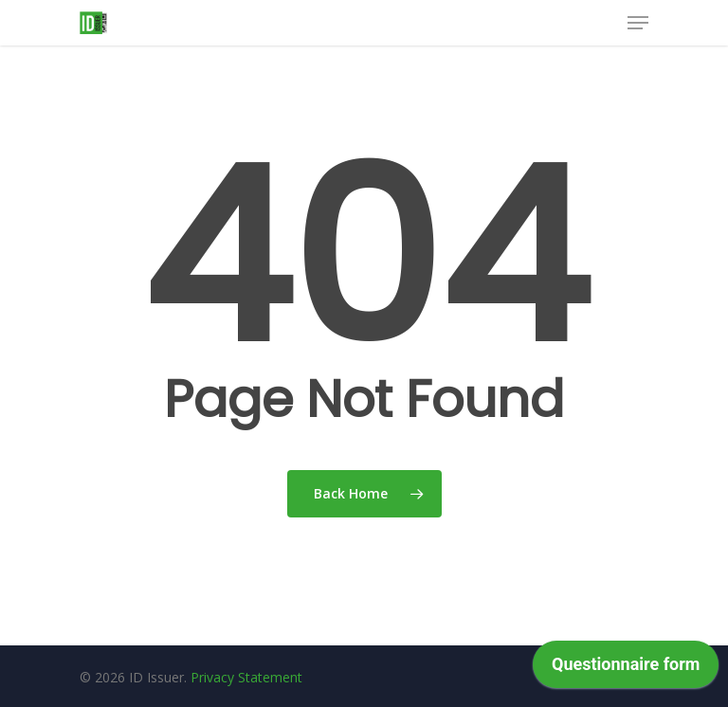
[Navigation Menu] (638, 23)
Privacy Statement (246, 677)
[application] (626, 669)
